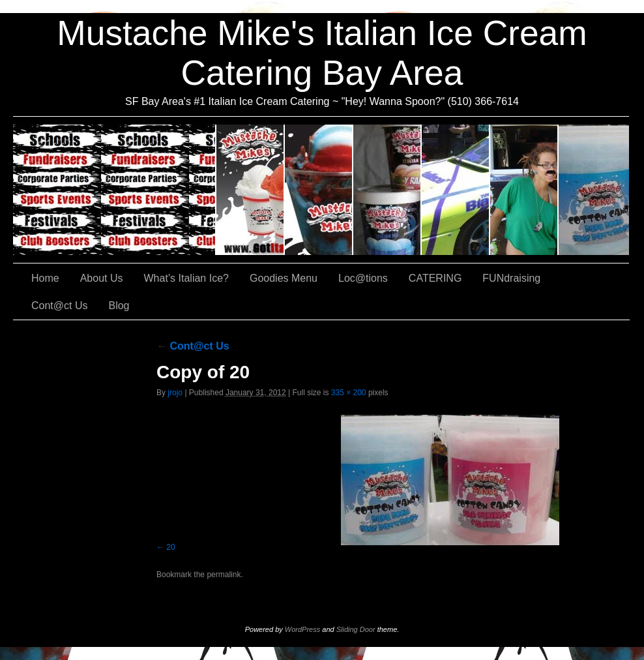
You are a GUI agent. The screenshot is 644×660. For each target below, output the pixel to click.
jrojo (175, 393)
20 (170, 547)
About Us (251, 190)
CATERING (115, 190)
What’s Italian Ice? (319, 190)
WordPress (302, 629)
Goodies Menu (388, 190)
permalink (224, 575)
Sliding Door (356, 629)
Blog (119, 306)
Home (45, 278)
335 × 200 (349, 393)
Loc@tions (456, 190)
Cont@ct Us (594, 190)
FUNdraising (524, 190)
